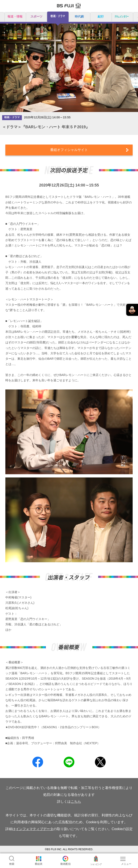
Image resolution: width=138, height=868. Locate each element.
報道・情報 (15, 16)
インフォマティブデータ (34, 829)
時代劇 (79, 16)
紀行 (101, 16)
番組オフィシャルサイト (69, 150)
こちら (76, 802)
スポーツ (36, 16)
